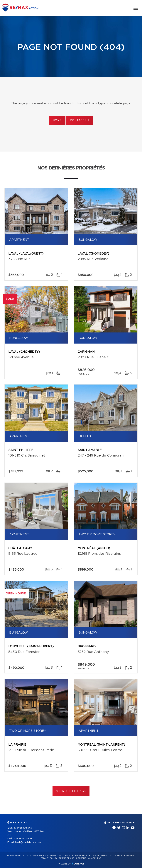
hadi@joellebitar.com (28, 842)
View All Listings (71, 791)
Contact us (80, 121)
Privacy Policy (49, 858)
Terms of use (67, 858)
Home (57, 121)
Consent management (89, 858)
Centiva (78, 863)
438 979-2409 (23, 839)
